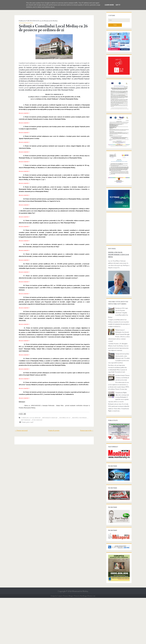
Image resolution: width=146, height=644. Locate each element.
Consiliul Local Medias (28, 409)
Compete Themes (62, 642)
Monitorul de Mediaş (80, 638)
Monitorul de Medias (47, 21)
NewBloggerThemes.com (88, 642)
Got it (118, 5)
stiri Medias (34, 411)
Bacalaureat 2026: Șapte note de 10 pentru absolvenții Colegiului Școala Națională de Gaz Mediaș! (122, 357)
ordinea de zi (62, 409)
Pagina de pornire (54, 422)
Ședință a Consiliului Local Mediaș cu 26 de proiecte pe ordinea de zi (52, 28)
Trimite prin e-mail (23, 413)
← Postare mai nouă (18, 422)
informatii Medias (47, 409)
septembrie (22, 411)
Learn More (109, 5)
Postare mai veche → (90, 422)
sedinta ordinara (76, 409)
